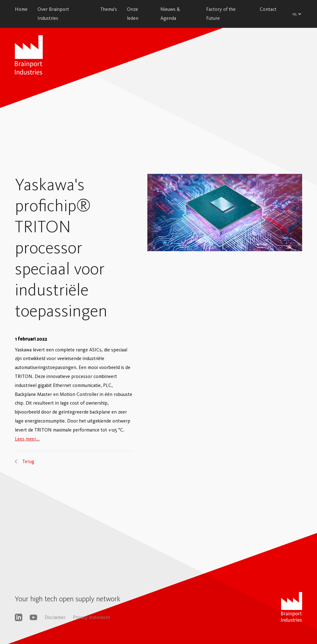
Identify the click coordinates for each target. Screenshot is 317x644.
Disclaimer (55, 617)
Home (21, 9)
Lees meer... (27, 439)
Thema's (109, 9)
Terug (28, 461)
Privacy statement (92, 617)
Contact (268, 9)
